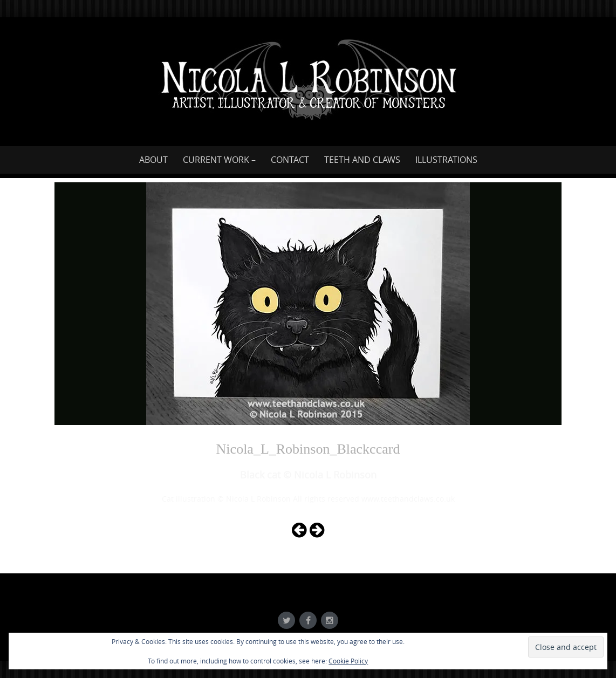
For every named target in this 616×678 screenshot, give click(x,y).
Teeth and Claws (362, 160)
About (153, 160)
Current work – (219, 160)
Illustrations (446, 160)
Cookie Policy (348, 661)
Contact (290, 160)
